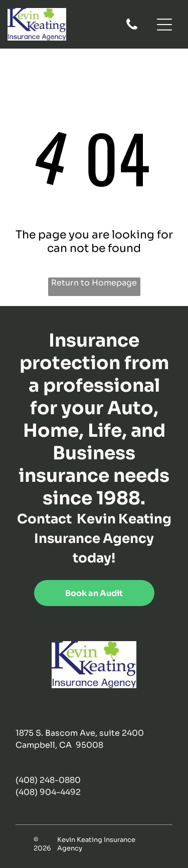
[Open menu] (164, 25)
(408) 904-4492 (48, 792)
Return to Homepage (94, 283)
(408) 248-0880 (48, 780)
